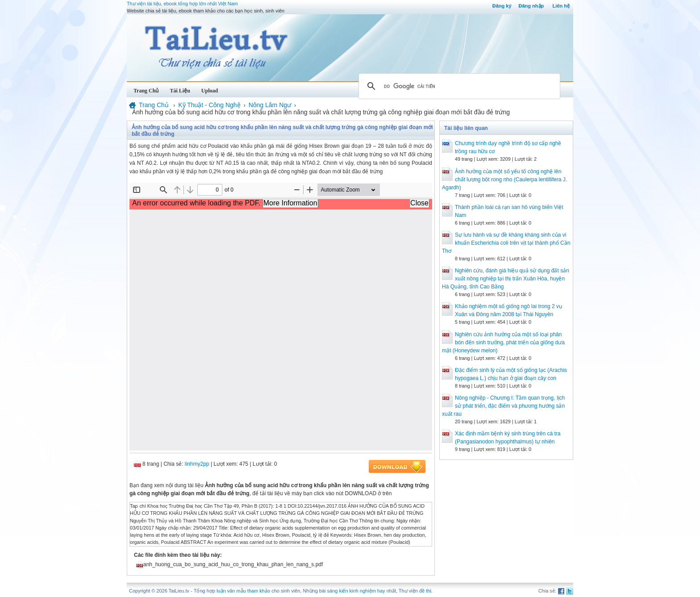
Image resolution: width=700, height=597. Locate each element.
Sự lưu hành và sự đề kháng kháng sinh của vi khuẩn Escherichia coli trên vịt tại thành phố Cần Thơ (506, 243)
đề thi (425, 591)
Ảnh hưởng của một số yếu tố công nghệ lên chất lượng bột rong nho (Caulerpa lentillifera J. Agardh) (504, 180)
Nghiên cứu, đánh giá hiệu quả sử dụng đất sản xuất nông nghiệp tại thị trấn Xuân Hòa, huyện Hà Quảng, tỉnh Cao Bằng (506, 279)
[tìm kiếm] (458, 86)
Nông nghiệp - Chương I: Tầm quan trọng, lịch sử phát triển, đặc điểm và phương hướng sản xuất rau (503, 406)
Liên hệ (561, 6)
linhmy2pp (197, 464)
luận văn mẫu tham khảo (243, 591)
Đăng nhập (531, 6)
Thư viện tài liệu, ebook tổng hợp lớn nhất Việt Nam (182, 4)
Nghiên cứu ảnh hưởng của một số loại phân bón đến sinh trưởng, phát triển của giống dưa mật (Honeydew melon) (503, 342)
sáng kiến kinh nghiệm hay (356, 591)
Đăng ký (502, 6)
